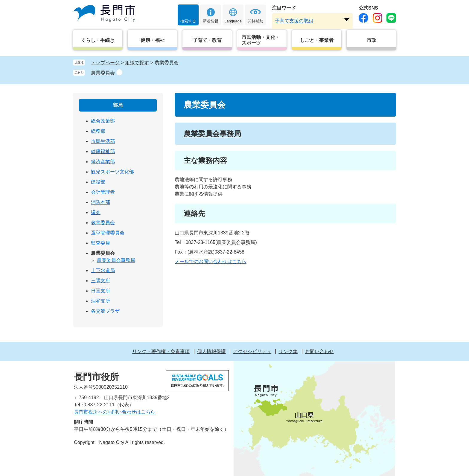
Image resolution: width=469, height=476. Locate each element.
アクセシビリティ (252, 351)
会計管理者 (103, 192)
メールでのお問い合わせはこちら (211, 261)
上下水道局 (103, 270)
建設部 (98, 182)
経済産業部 (103, 162)
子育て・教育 (207, 40)
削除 (119, 72)
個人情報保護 (211, 351)
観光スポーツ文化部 (112, 172)
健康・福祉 (153, 40)
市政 (371, 40)
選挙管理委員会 (108, 233)
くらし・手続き (98, 40)
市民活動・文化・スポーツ (261, 40)
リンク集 (288, 351)
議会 (96, 212)
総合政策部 (103, 121)
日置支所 (100, 291)
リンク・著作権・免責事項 (161, 351)
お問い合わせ (319, 351)
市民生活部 (103, 141)
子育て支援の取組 (294, 21)
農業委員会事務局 (212, 134)
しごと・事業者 (317, 40)
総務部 (98, 131)
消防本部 (100, 202)
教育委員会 (103, 223)
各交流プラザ (105, 311)
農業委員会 (103, 73)
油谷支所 (100, 301)
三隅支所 (100, 281)
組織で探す (137, 63)
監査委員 (100, 243)
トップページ (105, 63)
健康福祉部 (103, 151)
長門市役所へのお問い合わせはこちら (115, 412)
